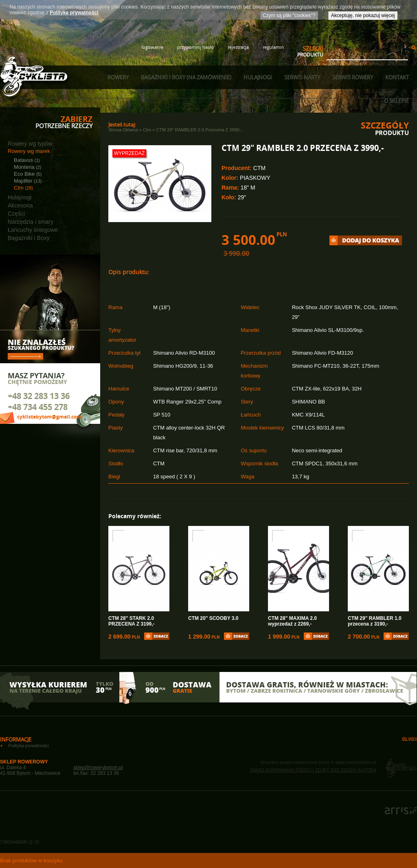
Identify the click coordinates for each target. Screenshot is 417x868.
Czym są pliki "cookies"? (289, 15)
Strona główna (123, 130)
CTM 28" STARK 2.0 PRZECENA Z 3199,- (132, 621)
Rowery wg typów (30, 144)
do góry (409, 738)
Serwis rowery (353, 77)
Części (16, 214)
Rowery (118, 77)
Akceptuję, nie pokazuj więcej (363, 15)
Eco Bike (28, 174)
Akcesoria (20, 205)
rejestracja (238, 47)
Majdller (28, 181)
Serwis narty (302, 77)
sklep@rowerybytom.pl (98, 768)
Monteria (28, 167)
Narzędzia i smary (31, 222)
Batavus (27, 160)
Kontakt (397, 77)
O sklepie (396, 101)
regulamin (273, 47)
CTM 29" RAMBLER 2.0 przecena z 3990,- (199, 130)
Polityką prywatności (74, 13)
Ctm (23, 188)
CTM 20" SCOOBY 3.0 (213, 618)
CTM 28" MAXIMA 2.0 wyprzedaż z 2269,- (292, 621)
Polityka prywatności (29, 746)
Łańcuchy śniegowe (33, 230)
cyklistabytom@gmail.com (49, 417)
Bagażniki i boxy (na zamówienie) (186, 77)
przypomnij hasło (195, 47)
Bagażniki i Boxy (29, 238)
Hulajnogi (258, 77)
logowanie (152, 47)
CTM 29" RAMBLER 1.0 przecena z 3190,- (375, 621)
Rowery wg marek (29, 151)
